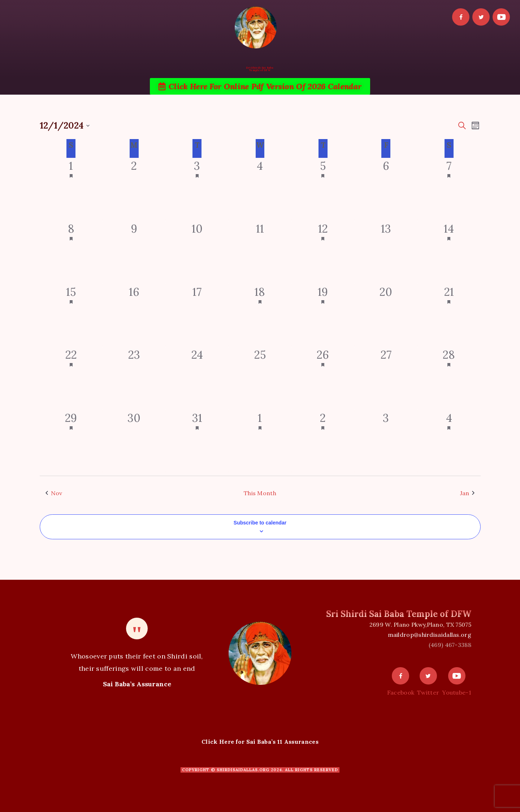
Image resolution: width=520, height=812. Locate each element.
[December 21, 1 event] (449, 315)
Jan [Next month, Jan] (467, 493)
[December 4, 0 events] (260, 189)
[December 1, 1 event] (71, 189)
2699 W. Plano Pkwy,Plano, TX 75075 (420, 625)
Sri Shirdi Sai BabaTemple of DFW (260, 69)
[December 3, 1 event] (197, 189)
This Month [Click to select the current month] (260, 493)
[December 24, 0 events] (197, 378)
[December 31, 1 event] (197, 441)
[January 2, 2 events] (323, 441)
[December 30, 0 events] (134, 441)
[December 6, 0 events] (386, 189)
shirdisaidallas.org (243, 770)
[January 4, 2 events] (449, 441)
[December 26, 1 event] (323, 378)
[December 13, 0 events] (386, 252)
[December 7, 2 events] (449, 189)
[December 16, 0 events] (134, 315)
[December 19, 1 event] (323, 315)
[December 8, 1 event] (71, 252)
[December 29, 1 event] (71, 441)
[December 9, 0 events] (134, 252)
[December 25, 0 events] (260, 378)
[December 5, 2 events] (323, 189)
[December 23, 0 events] (134, 378)
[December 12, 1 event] (323, 252)
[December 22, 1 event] (71, 378)
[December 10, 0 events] (197, 252)
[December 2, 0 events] (134, 189)
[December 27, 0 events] (386, 378)
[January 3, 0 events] (386, 441)
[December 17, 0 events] (197, 315)
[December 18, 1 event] (260, 315)
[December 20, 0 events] (386, 315)
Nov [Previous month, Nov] (54, 493)
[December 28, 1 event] (449, 378)
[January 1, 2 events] (260, 441)
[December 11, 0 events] (260, 252)
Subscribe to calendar (260, 523)
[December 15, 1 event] (71, 315)
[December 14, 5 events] (449, 252)
